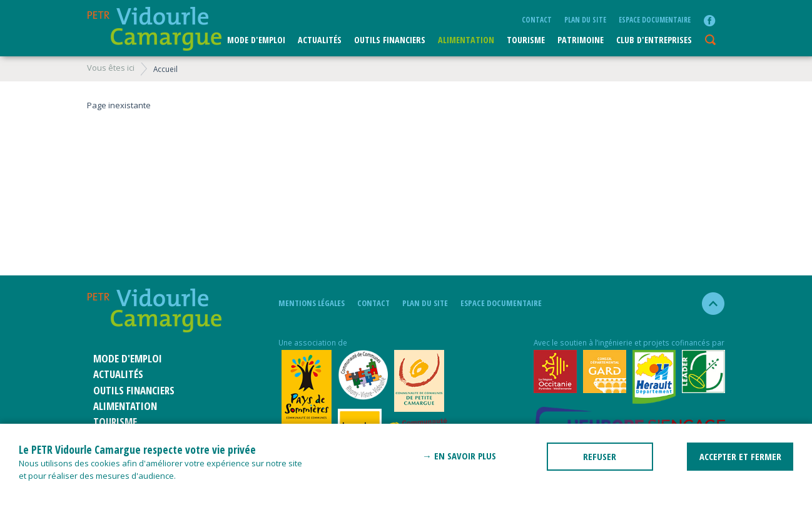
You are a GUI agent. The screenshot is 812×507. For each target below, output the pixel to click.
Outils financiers (390, 40)
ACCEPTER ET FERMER (740, 456)
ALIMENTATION (466, 40)
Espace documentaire (655, 19)
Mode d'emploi (256, 40)
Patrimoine (581, 40)
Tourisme (526, 40)
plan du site (585, 19)
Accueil (165, 69)
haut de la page (708, 304)
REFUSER (600, 456)
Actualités (320, 40)
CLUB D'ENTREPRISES (654, 40)
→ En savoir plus (459, 456)
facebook (709, 21)
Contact (537, 19)
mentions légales (312, 303)
